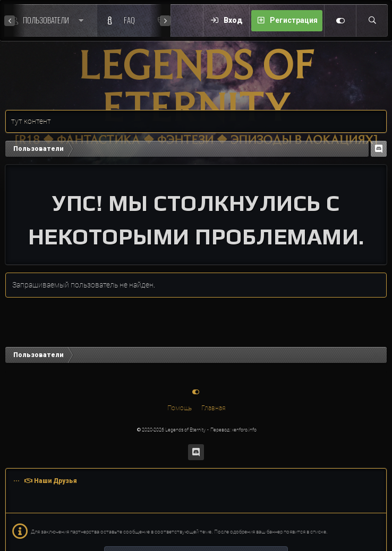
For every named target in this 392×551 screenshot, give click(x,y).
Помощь (180, 408)
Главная (213, 408)
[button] (84, 20)
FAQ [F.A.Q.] (129, 20)
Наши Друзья (56, 481)
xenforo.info (244, 430)
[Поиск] (372, 21)
